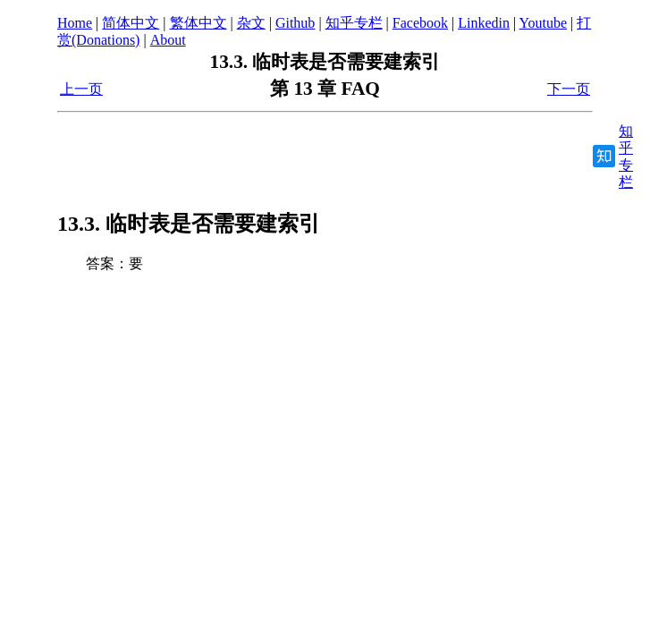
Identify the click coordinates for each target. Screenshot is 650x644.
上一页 (81, 89)
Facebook (420, 23)
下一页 (569, 89)
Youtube (544, 23)
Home (75, 23)
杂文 (251, 23)
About (168, 40)
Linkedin (484, 23)
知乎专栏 (354, 23)
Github (295, 23)
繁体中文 (198, 23)
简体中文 (131, 23)
